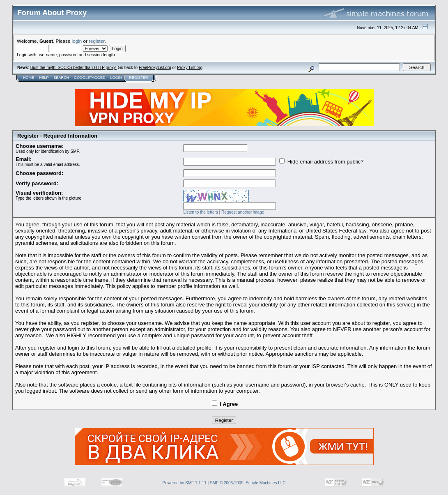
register (96, 41)
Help (44, 78)
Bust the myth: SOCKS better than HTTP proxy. (74, 68)
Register (138, 78)
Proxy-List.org (190, 68)
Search (62, 78)
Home (29, 78)
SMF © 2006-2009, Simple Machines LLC (248, 483)
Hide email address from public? (321, 162)
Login (116, 78)
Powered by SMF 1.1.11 (184, 483)
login (77, 41)
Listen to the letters (201, 212)
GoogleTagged (90, 78)
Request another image (243, 212)
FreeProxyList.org (155, 68)
